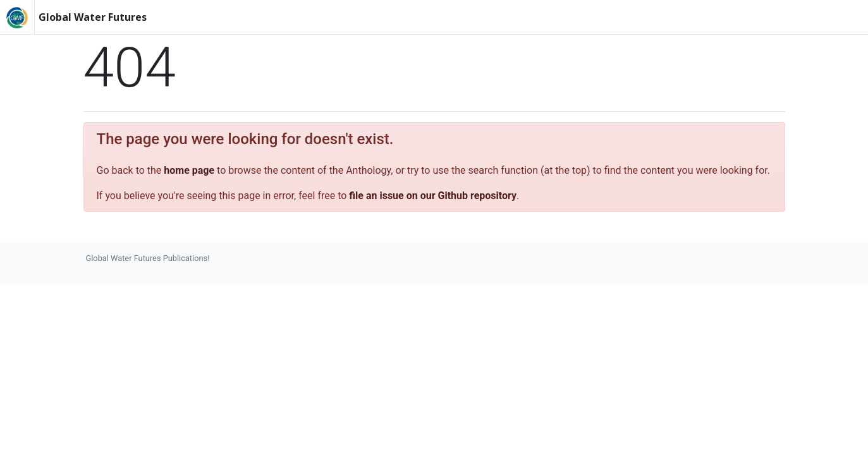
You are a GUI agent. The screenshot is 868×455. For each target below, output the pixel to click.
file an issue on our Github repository (433, 196)
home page (189, 170)
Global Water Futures (93, 17)
